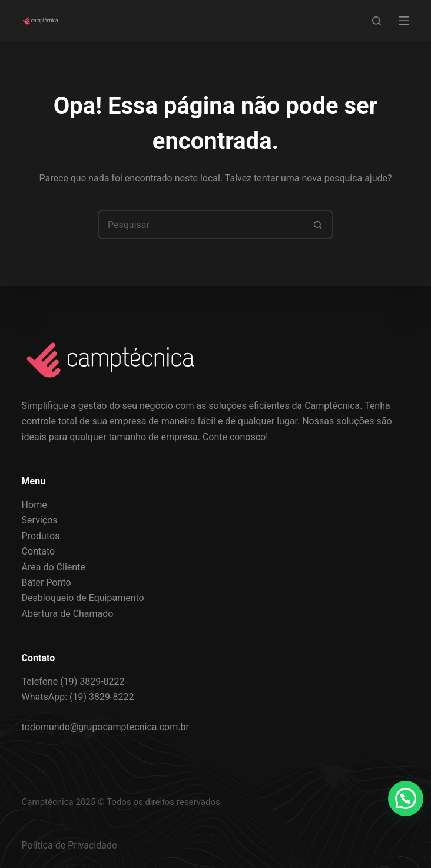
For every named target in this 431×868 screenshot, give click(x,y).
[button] (406, 798)
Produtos (41, 536)
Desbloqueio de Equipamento (83, 598)
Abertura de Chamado (68, 614)
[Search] (377, 21)
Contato (39, 551)
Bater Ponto (47, 582)
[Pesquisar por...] (201, 225)
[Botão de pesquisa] (319, 225)
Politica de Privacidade (69, 845)
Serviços (40, 520)
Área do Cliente (54, 567)
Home (34, 505)
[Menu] (404, 21)
